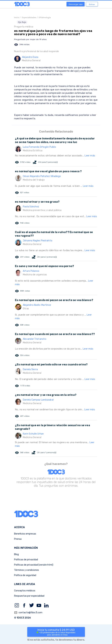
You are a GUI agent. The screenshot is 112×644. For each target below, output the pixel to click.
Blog (16, 554)
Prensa (18, 539)
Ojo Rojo (22, 22)
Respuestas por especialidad (29, 596)
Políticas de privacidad (26, 560)
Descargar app (76, 4)
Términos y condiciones (27, 570)
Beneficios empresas (25, 534)
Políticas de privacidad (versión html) (34, 565)
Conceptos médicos (25, 591)
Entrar (92, 4)
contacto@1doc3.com (28, 613)
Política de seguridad (25, 575)
